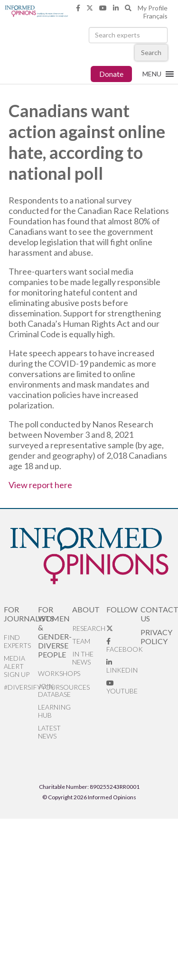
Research (89, 628)
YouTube (122, 687)
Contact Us (158, 614)
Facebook (123, 646)
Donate (111, 74)
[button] (152, 74)
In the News (83, 658)
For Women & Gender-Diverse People (55, 632)
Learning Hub (54, 711)
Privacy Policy (156, 637)
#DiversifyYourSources (21, 687)
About (86, 609)
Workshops (55, 673)
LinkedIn (122, 666)
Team (81, 641)
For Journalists (21, 614)
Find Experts (17, 641)
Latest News (49, 732)
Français (155, 16)
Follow (122, 609)
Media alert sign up (17, 666)
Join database (54, 690)
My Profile (153, 8)
